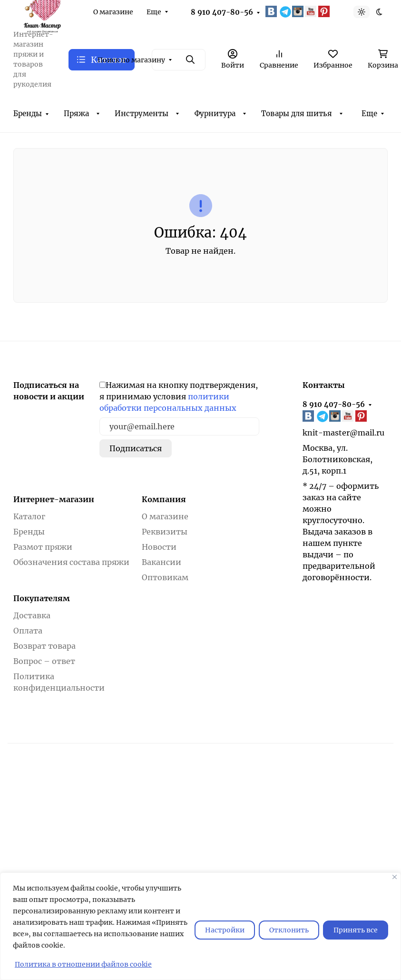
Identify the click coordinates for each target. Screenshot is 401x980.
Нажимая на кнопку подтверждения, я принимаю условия (179, 396)
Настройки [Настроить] (225, 930)
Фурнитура (215, 114)
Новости (159, 547)
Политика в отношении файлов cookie (83, 964)
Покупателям (42, 598)
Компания (164, 499)
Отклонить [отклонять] (289, 930)
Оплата (28, 631)
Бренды (28, 114)
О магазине (113, 12)
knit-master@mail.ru (343, 433)
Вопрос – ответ (44, 661)
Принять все (356, 930)
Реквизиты (165, 532)
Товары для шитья (297, 114)
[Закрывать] (395, 877)
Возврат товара (44, 646)
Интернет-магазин (54, 499)
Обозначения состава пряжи (71, 562)
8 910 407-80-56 (222, 12)
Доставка (32, 615)
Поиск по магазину (131, 60)
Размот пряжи (43, 547)
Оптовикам (165, 577)
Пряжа (76, 114)
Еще (154, 12)
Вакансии (161, 562)
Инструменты (142, 114)
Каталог (29, 516)
